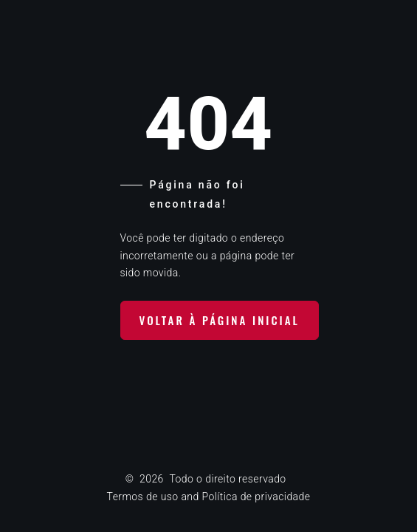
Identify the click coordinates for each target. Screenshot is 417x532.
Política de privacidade (256, 497)
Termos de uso (143, 497)
